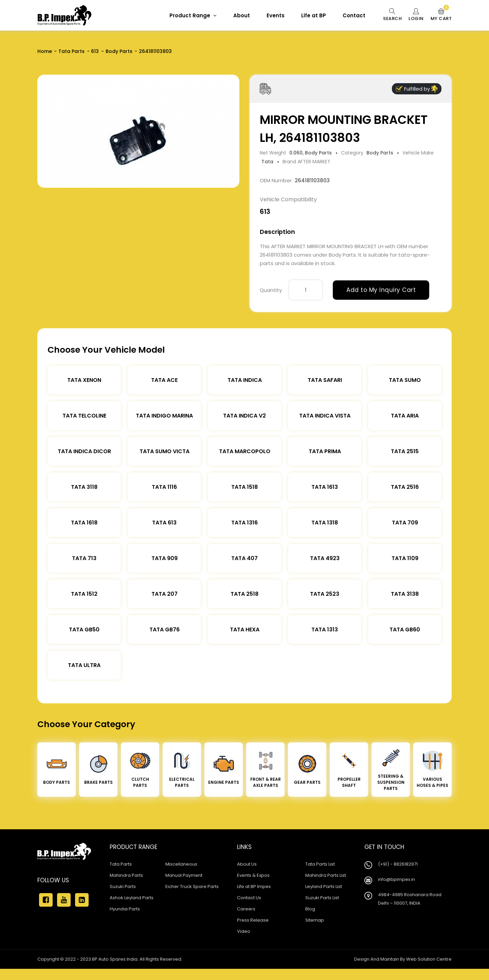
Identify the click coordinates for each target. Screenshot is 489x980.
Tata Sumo (405, 380)
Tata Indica (245, 380)
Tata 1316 (244, 523)
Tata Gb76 (165, 630)
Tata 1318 (325, 523)
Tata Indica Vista (325, 416)
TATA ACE (164, 380)
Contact (354, 15)
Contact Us (249, 898)
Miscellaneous (181, 864)
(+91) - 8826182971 (398, 864)
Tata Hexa (245, 630)
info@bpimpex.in (396, 879)
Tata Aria (405, 416)
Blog (310, 909)
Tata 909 (165, 558)
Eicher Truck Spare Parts (192, 886)
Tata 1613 (325, 487)
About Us (247, 864)
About (242, 15)
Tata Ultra (84, 665)
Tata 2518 (244, 594)
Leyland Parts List (324, 886)
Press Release (253, 920)
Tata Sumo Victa (165, 451)
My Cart (441, 15)
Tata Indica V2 (244, 416)
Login (416, 15)
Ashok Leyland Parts (132, 898)
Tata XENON (84, 380)
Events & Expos (253, 875)
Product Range (193, 15)
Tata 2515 (405, 451)
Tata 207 (165, 594)
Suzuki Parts (123, 886)
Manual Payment (184, 875)
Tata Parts (71, 51)
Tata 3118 (84, 487)
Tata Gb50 (84, 630)
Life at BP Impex (254, 886)
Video (244, 931)
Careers (246, 909)
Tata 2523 (325, 594)
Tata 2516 (405, 487)
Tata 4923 (325, 558)
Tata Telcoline (84, 416)
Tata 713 (84, 558)
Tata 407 (244, 558)
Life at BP (314, 15)
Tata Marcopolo (245, 451)
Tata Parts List (320, 864)
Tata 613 (164, 523)
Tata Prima (325, 451)
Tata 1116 (164, 487)
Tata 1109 (405, 558)
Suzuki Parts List (322, 898)
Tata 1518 (244, 487)
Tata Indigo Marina (164, 416)
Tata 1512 (84, 594)
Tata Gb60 (405, 630)
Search (392, 15)
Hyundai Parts (125, 909)
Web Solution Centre (429, 959)
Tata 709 (405, 523)
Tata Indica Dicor (84, 451)
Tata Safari (325, 380)
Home (45, 51)
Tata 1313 (325, 630)
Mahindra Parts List (326, 875)
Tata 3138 (405, 594)
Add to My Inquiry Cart (381, 290)
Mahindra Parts (126, 875)
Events (276, 15)
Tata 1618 (84, 523)
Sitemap (315, 920)
